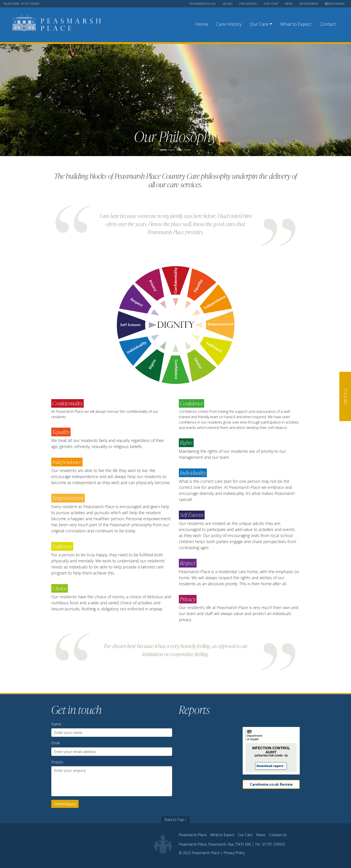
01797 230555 (274, 844)
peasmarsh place (203, 4)
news (289, 4)
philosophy (248, 4)
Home (202, 24)
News (261, 835)
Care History (229, 24)
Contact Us (278, 835)
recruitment (309, 4)
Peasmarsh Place (193, 835)
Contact (328, 24)
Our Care (245, 835)
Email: (56, 743)
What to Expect (296, 24)
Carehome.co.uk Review (271, 784)
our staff (271, 4)
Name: (57, 724)
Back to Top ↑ (175, 820)
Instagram (335, 4)
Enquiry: (57, 762)
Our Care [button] (259, 24)
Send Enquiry (65, 804)
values (227, 4)
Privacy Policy (234, 853)
